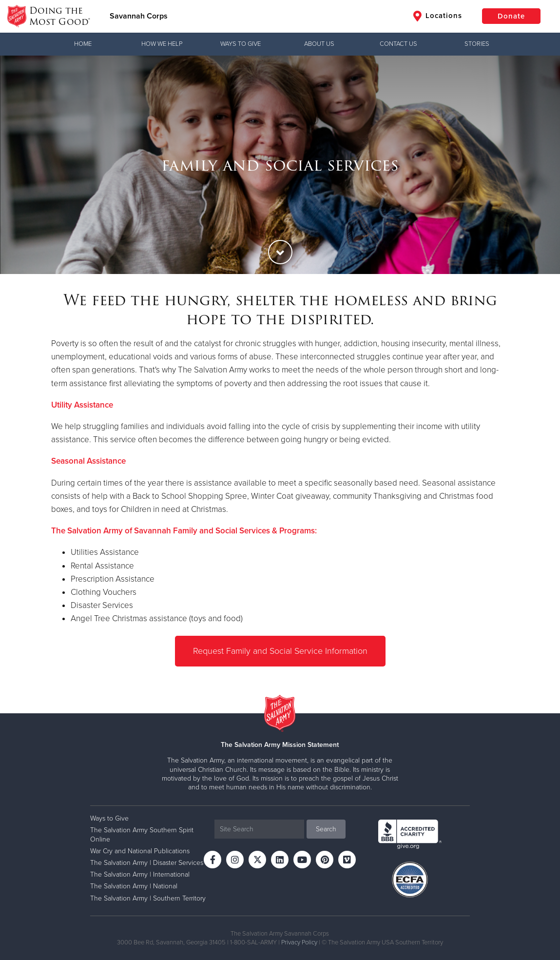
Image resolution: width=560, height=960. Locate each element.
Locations (438, 16)
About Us (319, 44)
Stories (477, 44)
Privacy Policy (299, 942)
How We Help (162, 44)
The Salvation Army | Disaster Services (147, 863)
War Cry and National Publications (140, 851)
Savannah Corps (139, 16)
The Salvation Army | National (134, 886)
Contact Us (398, 44)
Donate (511, 16)
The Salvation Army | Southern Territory (148, 898)
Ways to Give (241, 44)
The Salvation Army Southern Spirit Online (142, 834)
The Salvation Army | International (140, 874)
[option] (280, 165)
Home (83, 44)
